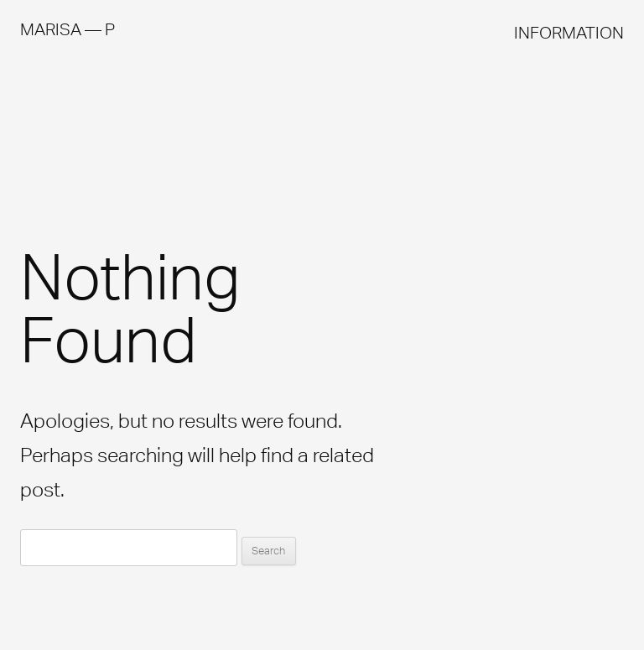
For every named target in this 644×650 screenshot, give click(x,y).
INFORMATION (569, 32)
